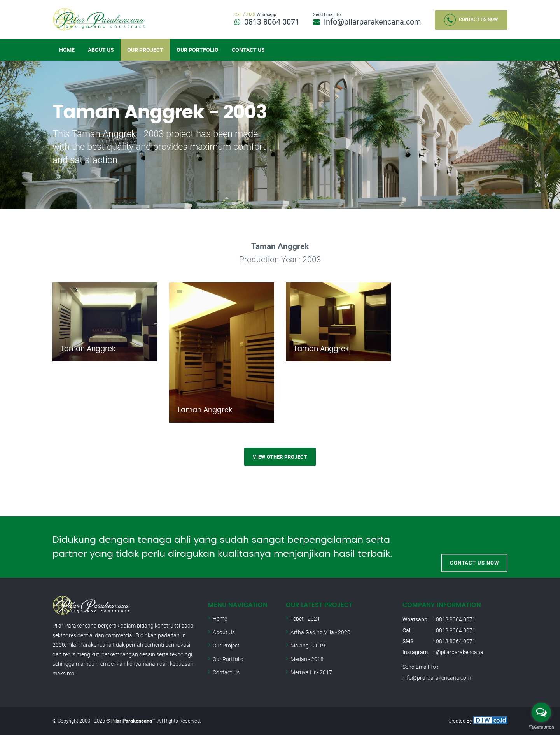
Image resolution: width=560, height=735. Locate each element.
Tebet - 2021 (305, 618)
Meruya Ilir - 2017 (311, 672)
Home (67, 50)
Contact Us (248, 50)
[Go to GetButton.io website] (541, 727)
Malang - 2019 (308, 645)
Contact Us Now (471, 20)
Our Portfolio (198, 50)
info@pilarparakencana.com (373, 22)
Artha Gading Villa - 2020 (320, 632)
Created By (478, 721)
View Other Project (280, 457)
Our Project (145, 50)
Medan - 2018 (307, 659)
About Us (101, 50)
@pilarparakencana (460, 652)
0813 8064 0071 (272, 22)
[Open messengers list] (541, 712)
